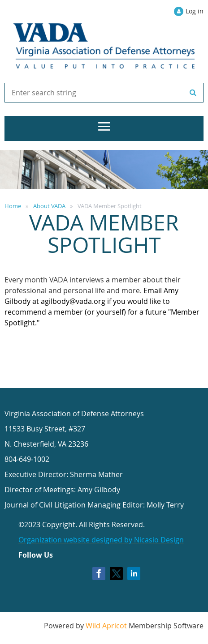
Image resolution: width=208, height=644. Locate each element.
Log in (195, 11)
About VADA (49, 206)
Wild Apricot (106, 626)
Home (13, 206)
